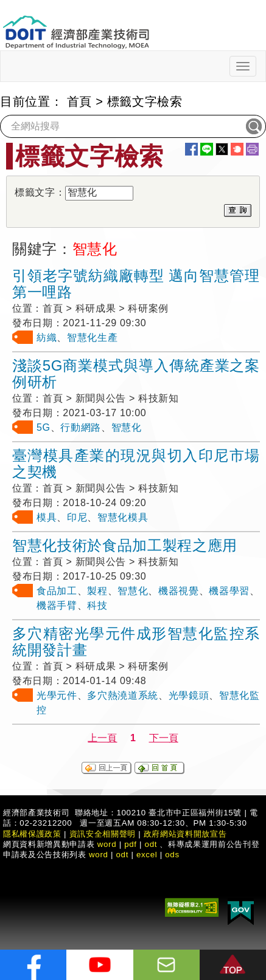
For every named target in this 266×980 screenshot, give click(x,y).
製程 (97, 591)
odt (151, 844)
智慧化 (127, 427)
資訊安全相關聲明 (103, 834)
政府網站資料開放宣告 (185, 834)
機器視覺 (179, 591)
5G (44, 427)
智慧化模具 (123, 517)
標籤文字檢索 (145, 101)
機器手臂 (57, 605)
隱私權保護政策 (32, 834)
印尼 (77, 517)
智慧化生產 (92, 338)
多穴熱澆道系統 (123, 695)
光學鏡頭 (189, 695)
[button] (233, 965)
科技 (97, 605)
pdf (131, 844)
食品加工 (57, 591)
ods (172, 855)
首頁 (79, 101)
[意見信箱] (166, 965)
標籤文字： (40, 192)
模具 (47, 517)
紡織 (47, 338)
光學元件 (57, 695)
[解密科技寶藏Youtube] (100, 965)
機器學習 (229, 591)
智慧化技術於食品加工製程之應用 (125, 545)
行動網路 (81, 427)
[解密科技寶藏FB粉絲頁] (33, 965)
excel (147, 855)
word (99, 855)
